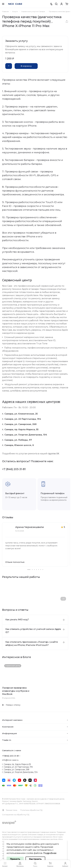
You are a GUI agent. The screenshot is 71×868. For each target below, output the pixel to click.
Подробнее (50, 853)
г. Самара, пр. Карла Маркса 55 (16, 764)
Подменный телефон (53, 493)
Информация (9, 733)
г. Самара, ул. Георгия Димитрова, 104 (20, 772)
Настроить (35, 859)
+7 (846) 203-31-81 (14, 469)
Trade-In (7, 740)
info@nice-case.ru (10, 760)
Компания (8, 727)
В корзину (26, 66)
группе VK (53, 454)
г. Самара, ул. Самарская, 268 (16, 769)
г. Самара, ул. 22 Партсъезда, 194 (17, 767)
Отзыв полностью (15, 562)
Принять (15, 859)
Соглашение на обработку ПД (16, 815)
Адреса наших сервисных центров (31, 402)
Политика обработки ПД (31, 810)
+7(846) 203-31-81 (11, 756)
